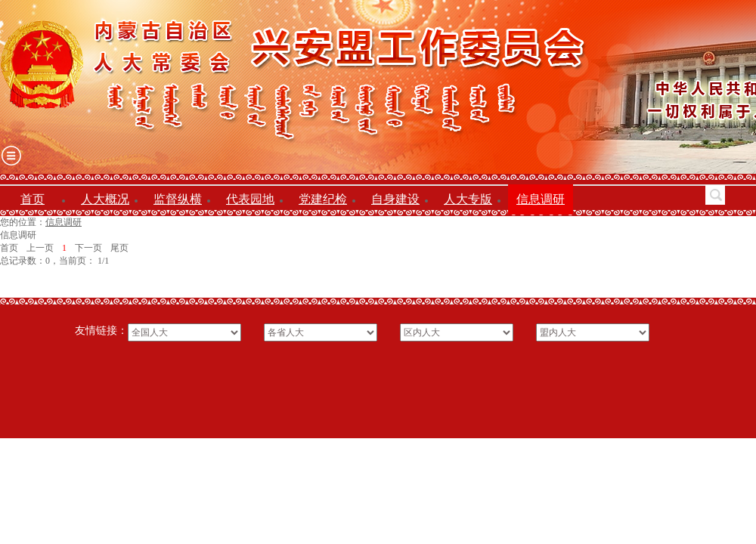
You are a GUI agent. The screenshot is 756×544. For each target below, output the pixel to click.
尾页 (119, 248)
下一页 (88, 248)
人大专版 (468, 199)
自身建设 (395, 199)
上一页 (40, 248)
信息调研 (541, 199)
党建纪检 (323, 199)
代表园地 (250, 199)
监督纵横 (178, 199)
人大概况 (105, 199)
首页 (33, 199)
